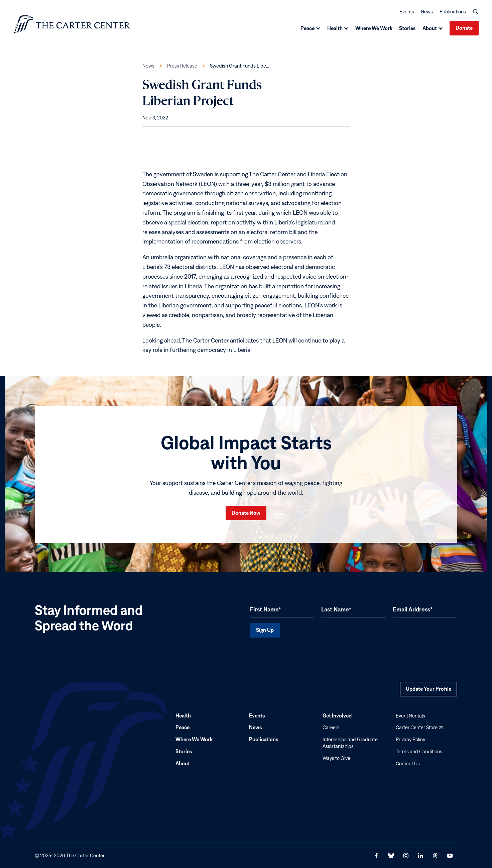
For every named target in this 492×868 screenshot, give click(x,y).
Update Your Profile (428, 691)
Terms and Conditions (419, 751)
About (430, 28)
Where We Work (374, 28)
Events (407, 11)
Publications (453, 11)
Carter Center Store (419, 727)
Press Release (182, 66)
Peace (307, 28)
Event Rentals (410, 715)
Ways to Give (336, 758)
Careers (331, 727)
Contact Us (408, 763)
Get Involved (337, 715)
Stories (407, 28)
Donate (464, 28)
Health (335, 28)
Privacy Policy (410, 739)
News (427, 11)
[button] (476, 11)
